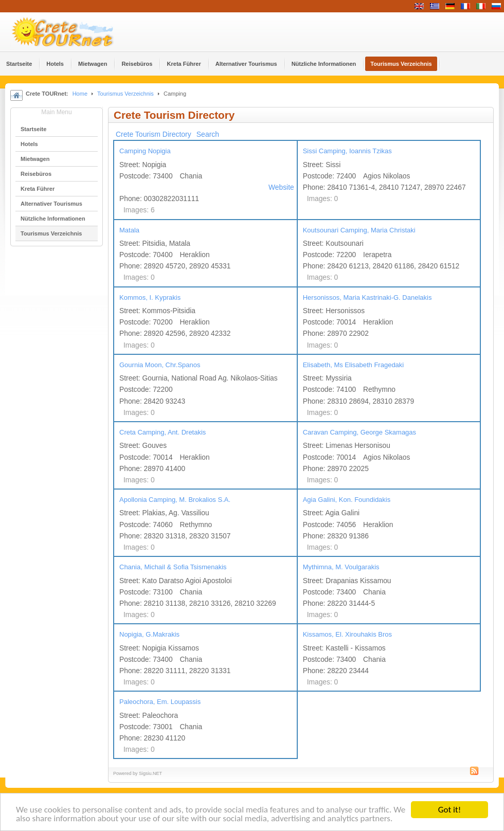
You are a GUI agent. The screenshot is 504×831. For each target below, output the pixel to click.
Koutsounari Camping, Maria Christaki (359, 230)
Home (80, 94)
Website (281, 187)
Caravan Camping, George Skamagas (359, 432)
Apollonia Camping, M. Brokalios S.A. (175, 500)
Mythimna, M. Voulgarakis (341, 567)
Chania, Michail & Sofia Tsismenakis (173, 567)
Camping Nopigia (145, 151)
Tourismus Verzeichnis (125, 94)
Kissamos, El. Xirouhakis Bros (347, 634)
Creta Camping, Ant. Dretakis (163, 432)
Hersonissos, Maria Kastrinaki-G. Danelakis (367, 297)
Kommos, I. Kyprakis (150, 297)
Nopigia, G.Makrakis (149, 634)
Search (208, 134)
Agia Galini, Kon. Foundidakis (347, 500)
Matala (129, 230)
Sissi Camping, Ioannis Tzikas (347, 151)
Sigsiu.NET (150, 773)
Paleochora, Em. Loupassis (160, 702)
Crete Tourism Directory (154, 134)
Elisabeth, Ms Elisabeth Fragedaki (354, 365)
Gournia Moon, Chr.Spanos (160, 365)
